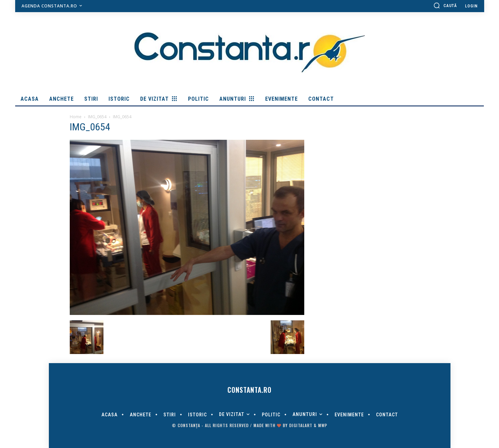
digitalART (301, 425)
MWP (323, 425)
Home (76, 117)
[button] (445, 5)
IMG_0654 (97, 117)
